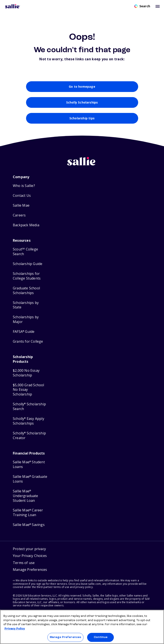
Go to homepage (82, 90)
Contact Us (22, 198)
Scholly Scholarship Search (29, 409)
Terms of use (24, 566)
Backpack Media (26, 228)
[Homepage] (13, 6)
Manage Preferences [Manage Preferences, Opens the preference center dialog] (65, 637)
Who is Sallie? (24, 189)
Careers (19, 218)
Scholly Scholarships (82, 105)
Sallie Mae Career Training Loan (28, 516)
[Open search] (142, 6)
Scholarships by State (26, 308)
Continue (101, 637)
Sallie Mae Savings (29, 528)
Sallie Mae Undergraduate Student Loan (26, 499)
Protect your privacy (29, 552)
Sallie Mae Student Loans (29, 467)
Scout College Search (25, 254)
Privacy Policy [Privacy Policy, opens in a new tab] (15, 629)
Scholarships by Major (26, 322)
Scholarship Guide (28, 267)
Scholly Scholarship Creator (29, 438)
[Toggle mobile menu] (158, 6)
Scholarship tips (82, 121)
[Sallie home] (82, 167)
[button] (30, 573)
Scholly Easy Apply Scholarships (29, 424)
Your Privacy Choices (30, 558)
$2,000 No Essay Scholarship (26, 376)
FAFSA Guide (24, 334)
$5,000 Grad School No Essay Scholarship (29, 393)
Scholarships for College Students (27, 279)
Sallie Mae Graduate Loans (30, 482)
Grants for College (28, 344)
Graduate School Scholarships (26, 293)
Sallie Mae (21, 208)
